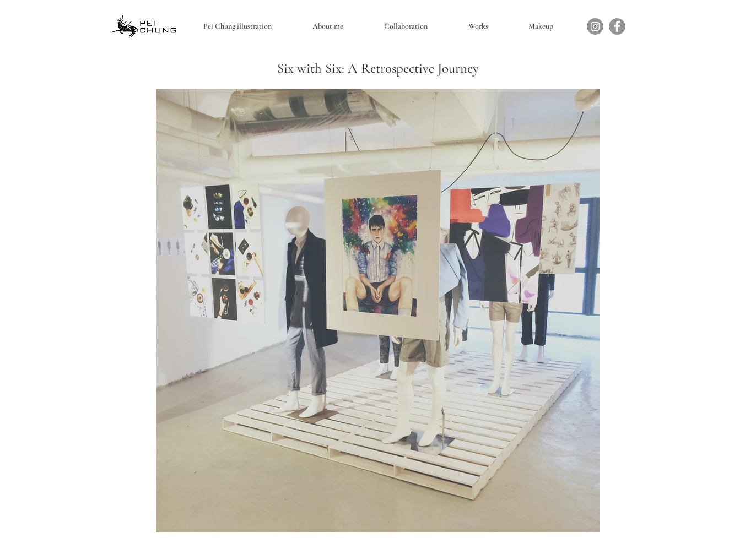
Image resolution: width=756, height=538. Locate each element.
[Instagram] (595, 26)
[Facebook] (617, 26)
